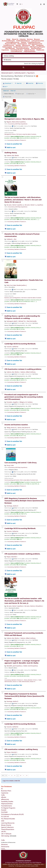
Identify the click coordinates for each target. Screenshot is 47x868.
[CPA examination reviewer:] (2, 553)
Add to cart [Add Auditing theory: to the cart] (10, 339)
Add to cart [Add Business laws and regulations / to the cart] (10, 311)
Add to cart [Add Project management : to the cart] (10, 689)
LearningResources (13, 42)
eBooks (18, 45)
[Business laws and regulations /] (2, 261)
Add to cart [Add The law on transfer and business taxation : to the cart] (10, 628)
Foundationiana (6, 806)
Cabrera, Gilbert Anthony (28, 372)
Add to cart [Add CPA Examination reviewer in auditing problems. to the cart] (10, 389)
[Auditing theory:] (2, 315)
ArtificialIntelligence (23, 41)
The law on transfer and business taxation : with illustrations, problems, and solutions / (24, 601)
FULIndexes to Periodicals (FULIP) (12, 814)
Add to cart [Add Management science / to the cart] (10, 147)
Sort (5, 87)
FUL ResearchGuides (8, 819)
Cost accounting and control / (21, 463)
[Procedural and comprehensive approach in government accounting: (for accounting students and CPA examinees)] (2, 394)
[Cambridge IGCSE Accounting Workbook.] (2, 343)
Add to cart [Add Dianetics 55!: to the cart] (10, 257)
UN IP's (4, 832)
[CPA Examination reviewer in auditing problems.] (2, 368)
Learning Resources (8, 823)
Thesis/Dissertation (23, 48)
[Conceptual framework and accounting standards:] (2, 632)
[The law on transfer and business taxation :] (2, 578)
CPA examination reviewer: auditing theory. (21, 749)
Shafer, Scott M (31, 666)
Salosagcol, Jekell (12, 321)
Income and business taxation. (16, 425)
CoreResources (9, 45)
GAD (3, 821)
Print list (39, 83)
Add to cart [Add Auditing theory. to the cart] (10, 173)
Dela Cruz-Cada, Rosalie (17, 285)
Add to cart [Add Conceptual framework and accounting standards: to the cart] (10, 656)
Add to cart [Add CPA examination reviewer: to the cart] (10, 574)
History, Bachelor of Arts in (31, 680)
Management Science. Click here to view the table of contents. (20, 134)
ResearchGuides (11, 44)
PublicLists (40, 50)
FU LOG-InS (5, 817)
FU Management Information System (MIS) (26, 866)
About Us (15, 39)
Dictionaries (5, 847)
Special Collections (7, 827)
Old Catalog (5, 836)
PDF (33, 45)
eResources (26, 45)
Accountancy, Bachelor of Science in (17, 140)
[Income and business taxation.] (2, 424)
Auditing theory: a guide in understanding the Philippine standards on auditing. (22, 317)
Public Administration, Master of (27, 682)
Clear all (13, 91)
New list (18, 83)
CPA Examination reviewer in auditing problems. (23, 369)
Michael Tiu (22, 321)
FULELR (4, 810)
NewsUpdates (22, 44)
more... (4, 849)
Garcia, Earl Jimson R (24, 428)
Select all (6, 91)
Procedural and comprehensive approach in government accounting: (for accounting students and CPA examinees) (24, 397)
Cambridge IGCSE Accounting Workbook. (20, 344)
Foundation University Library (3, 3)
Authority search (20, 73)
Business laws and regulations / (24, 281)
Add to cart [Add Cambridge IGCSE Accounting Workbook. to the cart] (10, 364)
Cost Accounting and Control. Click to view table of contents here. (21, 480)
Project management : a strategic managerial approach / (22, 662)
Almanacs (4, 844)
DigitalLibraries (30, 50)
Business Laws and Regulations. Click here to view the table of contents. (23, 298)
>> (27, 775)
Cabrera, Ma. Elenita (13, 155)
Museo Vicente (6, 825)
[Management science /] (2, 100)
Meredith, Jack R (14, 666)
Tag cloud (30, 73)
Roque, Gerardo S (12, 557)
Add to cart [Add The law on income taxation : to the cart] (10, 229)
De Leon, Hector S (15, 205)
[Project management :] (2, 660)
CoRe (3, 795)
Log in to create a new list (11, 781)
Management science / (24, 119)
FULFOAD (4, 812)
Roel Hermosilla (32, 321)
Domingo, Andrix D (12, 506)
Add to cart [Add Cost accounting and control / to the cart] (10, 493)
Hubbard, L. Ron (11, 239)
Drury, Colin (10, 465)
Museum (37, 39)
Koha (42, 864)
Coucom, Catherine (12, 347)
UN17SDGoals (10, 48)
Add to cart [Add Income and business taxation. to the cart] (10, 445)
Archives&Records (8, 41)
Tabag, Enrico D (11, 428)
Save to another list (13, 144)
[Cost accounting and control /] (2, 449)
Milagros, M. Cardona (26, 402)
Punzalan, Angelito (12, 402)
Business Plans (6, 791)
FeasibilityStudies (17, 50)
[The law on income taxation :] (2, 177)
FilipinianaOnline (30, 51)
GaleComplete (7, 47)
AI (2, 789)
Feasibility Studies (7, 801)
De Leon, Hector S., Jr (34, 205)
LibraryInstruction (38, 41)
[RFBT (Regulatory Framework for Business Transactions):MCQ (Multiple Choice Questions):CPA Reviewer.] (2, 497)
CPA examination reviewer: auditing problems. (22, 554)
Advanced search (7, 73)
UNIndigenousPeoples (37, 47)
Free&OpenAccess (34, 42)
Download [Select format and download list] (7, 83)
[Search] (23, 67)
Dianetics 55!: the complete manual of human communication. (22, 235)
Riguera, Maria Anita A (16, 122)
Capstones (5, 793)
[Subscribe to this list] (37, 76)
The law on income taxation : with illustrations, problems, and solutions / (23, 200)
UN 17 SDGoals (6, 834)
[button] (17, 4)
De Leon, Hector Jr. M (34, 606)
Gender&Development (21, 47)
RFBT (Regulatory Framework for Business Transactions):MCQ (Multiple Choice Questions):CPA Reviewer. (24, 501)
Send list (30, 83)
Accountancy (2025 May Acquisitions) (18, 124)
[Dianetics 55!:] (2, 233)
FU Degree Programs (8, 808)
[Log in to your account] (41, 4)
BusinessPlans (36, 48)
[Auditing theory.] (2, 152)
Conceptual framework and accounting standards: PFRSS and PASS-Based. (24, 634)
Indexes (24, 42)
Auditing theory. (11, 153)
